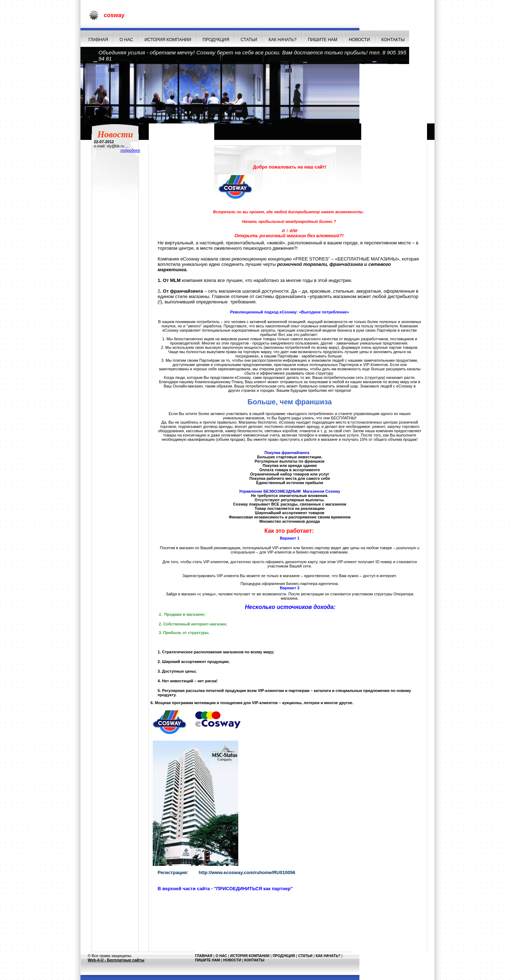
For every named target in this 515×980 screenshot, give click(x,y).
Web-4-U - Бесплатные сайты (116, 960)
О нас (126, 40)
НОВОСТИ (359, 40)
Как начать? (283, 40)
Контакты (393, 40)
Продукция (216, 40)
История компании (168, 40)
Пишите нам (323, 40)
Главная (98, 40)
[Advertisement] (290, 932)
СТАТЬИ (249, 40)
